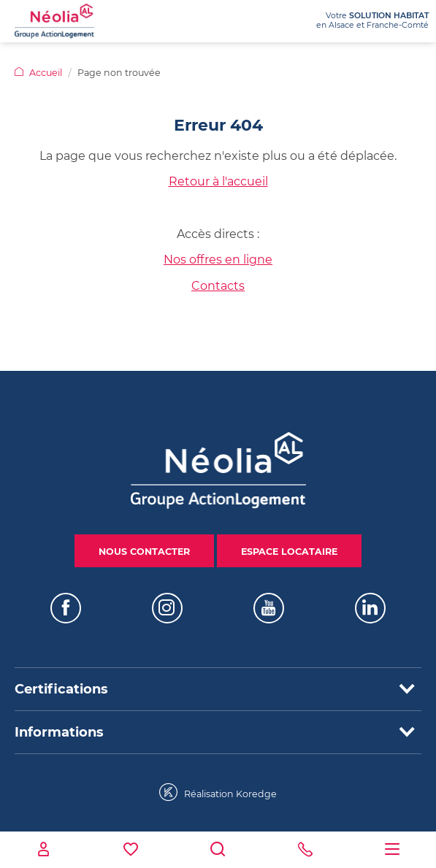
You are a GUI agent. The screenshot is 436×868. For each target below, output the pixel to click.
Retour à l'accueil (218, 181)
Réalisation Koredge (218, 792)
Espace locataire (289, 552)
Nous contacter (144, 552)
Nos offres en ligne (218, 260)
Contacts (218, 286)
